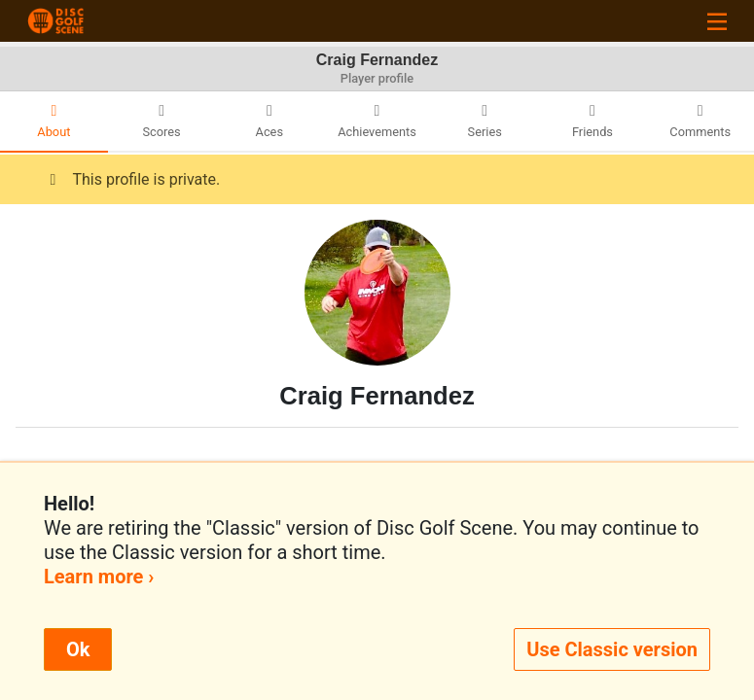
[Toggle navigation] (717, 21)
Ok (78, 649)
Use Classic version (612, 649)
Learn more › (99, 577)
